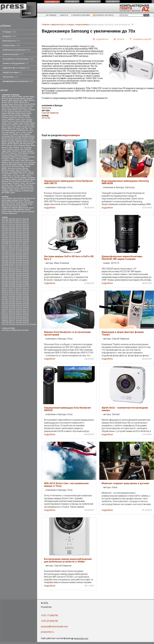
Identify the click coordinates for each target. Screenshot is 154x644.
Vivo (3, 179)
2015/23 (5, 294)
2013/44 (19, 258)
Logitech (27, 134)
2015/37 (19, 300)
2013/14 (12, 245)
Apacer (17, 189)
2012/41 (5, 236)
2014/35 (5, 277)
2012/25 (5, 228)
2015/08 (12, 287)
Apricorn (32, 100)
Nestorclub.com (81, 638)
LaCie (31, 131)
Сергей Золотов (14, 212)
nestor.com (52, 2)
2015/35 (5, 300)
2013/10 (12, 243)
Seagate (20, 164)
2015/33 (19, 298)
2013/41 (26, 257)
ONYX (17, 149)
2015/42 (26, 302)
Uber (9, 176)
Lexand (29, 132)
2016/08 (12, 309)
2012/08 (26, 219)
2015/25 (19, 294)
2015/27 (5, 296)
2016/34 (19, 319)
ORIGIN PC (16, 151)
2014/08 (19, 264)
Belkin (16, 104)
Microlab (31, 138)
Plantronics (18, 155)
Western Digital (24, 179)
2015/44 (12, 304)
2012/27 (19, 228)
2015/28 (12, 296)
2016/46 (19, 324)
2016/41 (12, 322)
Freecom (21, 117)
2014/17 (19, 268)
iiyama (10, 127)
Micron (4, 140)
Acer (9, 97)
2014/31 (5, 276)
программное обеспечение (18, 59)
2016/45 (12, 324)
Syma (27, 170)
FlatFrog (5, 117)
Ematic (24, 114)
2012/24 (26, 227)
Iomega (24, 127)
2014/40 (12, 279)
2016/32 (5, 319)
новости (64, 15)
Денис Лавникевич (26, 202)
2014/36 (12, 277)
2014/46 (26, 281)
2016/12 (12, 311)
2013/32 (19, 253)
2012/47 (19, 238)
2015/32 (12, 298)
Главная (46, 24)
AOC (21, 100)
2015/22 (26, 292)
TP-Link (22, 174)
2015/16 (12, 291)
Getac (17, 121)
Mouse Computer (29, 142)
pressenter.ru (47, 632)
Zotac (11, 185)
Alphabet (29, 99)
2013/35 (12, 255)
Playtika (5, 189)
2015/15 (5, 291)
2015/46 (26, 304)
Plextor (25, 155)
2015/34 (26, 298)
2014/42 (26, 279)
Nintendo (22, 146)
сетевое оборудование (16, 63)
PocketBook (6, 157)
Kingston (14, 131)
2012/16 (26, 223)
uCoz (14, 176)
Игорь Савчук (12, 206)
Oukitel (24, 151)
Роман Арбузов (18, 210)
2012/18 (12, 225)
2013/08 (26, 242)
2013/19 (19, 247)
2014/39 (5, 279)
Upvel (18, 176)
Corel (20, 110)
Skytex (28, 166)
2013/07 (19, 242)
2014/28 (12, 274)
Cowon (25, 110)
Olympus (10, 149)
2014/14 (5, 268)
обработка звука (12, 72)
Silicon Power (6, 166)
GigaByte (29, 121)
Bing (26, 104)
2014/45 (19, 281)
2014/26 (26, 272)
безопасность (11, 41)
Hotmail (14, 125)
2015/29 (19, 296)
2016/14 (26, 311)
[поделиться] (100, 39)
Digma (4, 114)
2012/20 (26, 225)
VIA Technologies (20, 178)
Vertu (11, 178)
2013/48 (19, 260)
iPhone (4, 129)
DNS (9, 114)
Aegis (32, 97)
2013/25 (26, 249)
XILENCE (16, 183)
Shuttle (31, 164)
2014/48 (12, 283)
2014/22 (26, 270)
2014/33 (19, 276)
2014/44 (12, 281)
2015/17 (19, 291)
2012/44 (26, 236)
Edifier (18, 114)
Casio (31, 106)
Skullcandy (16, 166)
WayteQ (14, 179)
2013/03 (19, 240)
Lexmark (5, 134)
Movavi (4, 144)
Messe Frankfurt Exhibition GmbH (14, 138)
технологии (10, 77)
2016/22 (26, 313)
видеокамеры (83, 24)
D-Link (4, 112)
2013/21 (5, 249)
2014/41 (19, 279)
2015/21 (19, 292)
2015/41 (19, 302)
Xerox (4, 183)
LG (10, 134)
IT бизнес (9, 32)
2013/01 (5, 240)
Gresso (32, 123)
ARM (16, 102)
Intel (14, 127)
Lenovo (23, 132)
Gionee (4, 123)
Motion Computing (8, 142)
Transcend (30, 174)
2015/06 (26, 285)
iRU (14, 129)
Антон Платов (24, 200)
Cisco (4, 108)
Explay (11, 115)
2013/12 (26, 243)
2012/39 (19, 234)
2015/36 (12, 300)
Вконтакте (11, 187)
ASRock (21, 102)
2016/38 (19, 321)
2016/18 (12, 313)
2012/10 (12, 221)
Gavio (23, 119)
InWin (19, 127)
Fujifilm (28, 117)
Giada (22, 121)
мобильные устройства (16, 50)
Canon (26, 106)
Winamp (11, 181)
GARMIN (11, 119)
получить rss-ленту (103, 15)
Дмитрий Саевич (8, 204)
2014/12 (19, 266)
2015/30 (26, 296)
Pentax (32, 153)
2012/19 (19, 225)
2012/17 (5, 225)
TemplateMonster (16, 172)
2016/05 (19, 307)
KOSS (20, 131)
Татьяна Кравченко (9, 213)
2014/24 (12, 272)
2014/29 (19, 274)
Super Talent (15, 170)
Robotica (5, 163)
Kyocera (25, 131)
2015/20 (12, 292)
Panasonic (13, 153)
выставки (6, 330)
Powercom (31, 157)
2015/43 (5, 304)
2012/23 (19, 227)
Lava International (8, 132)
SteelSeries (6, 170)
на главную (51, 15)
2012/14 (12, 223)
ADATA (14, 97)
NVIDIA (16, 148)
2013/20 (26, 247)
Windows (19, 181)
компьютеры (11, 45)
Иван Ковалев (22, 204)
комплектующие (13, 54)
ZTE (15, 185)
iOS (29, 127)
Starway (25, 168)
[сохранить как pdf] (141, 39)
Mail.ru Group (16, 136)
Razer (18, 161)
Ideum (4, 127)
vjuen (15, 198)
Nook (11, 148)
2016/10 (26, 309)
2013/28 (19, 251)
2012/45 (5, 238)
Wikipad (5, 181)
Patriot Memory (23, 153)
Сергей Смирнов (27, 212)
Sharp (26, 164)
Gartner (18, 119)
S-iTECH (25, 163)
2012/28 (26, 228)
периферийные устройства (18, 81)
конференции (16, 330)
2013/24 (19, 249)
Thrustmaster (7, 174)
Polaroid (24, 157)
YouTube (5, 185)
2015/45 (19, 304)
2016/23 (5, 315)
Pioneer (10, 155)
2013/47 (12, 260)
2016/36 (5, 321)
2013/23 (12, 249)
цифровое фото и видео (16, 68)
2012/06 (12, 219)
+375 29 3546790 (49, 621)
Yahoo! (22, 183)
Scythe (14, 164)
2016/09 (19, 309)
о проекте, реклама (81, 15)
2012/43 (19, 236)
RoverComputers (15, 163)
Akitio (11, 99)
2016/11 (5, 311)
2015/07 (5, 287)
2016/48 (32, 324)
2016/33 (12, 319)
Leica (18, 132)
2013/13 (5, 245)
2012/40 (26, 234)
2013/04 (26, 240)
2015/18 (26, 291)
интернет (9, 36)
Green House (24, 123)
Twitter (4, 176)
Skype (22, 166)
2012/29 (5, 230)
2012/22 (12, 227)
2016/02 (26, 306)
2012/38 (12, 234)
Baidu (11, 104)
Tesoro (12, 193)
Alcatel (16, 99)
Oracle (9, 151)
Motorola (19, 142)
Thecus (30, 172)
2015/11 (5, 289)
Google (15, 123)
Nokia (28, 146)
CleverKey (15, 108)
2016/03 (5, 307)
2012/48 (26, 238)
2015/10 (26, 287)
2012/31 (19, 230)
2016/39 (26, 321)
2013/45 (26, 258)
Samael (9, 198)
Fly (9, 117)
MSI (21, 144)
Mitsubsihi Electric (22, 140)
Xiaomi (9, 183)
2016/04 (12, 307)
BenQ (21, 104)
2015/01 (19, 283)
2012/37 (5, 234)
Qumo (12, 161)
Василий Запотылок (10, 202)
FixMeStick (26, 115)
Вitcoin (4, 187)
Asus (27, 102)
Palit (7, 153)
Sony (9, 168)
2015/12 (12, 289)
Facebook (17, 115)
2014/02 (5, 262)
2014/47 (5, 283)
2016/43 (26, 322)
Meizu (32, 136)
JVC (30, 129)
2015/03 (5, 285)
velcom (28, 176)
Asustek (5, 104)
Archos (4, 102)
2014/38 (26, 277)
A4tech (4, 97)
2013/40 (19, 257)
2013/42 (5, 258)
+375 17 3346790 (49, 615)
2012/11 (19, 221)
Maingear (25, 136)
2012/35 (19, 232)
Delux (29, 112)
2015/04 (12, 285)
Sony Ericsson (17, 168)
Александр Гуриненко (26, 198)
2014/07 (12, 264)
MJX (32, 140)
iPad (33, 127)
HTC (22, 125)
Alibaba (23, 99)
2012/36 (26, 232)
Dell (24, 112)
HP (18, 125)
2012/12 (26, 221)
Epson (29, 114)
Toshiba (15, 174)
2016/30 (19, 317)
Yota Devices (30, 183)
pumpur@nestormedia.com (54, 627)
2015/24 (12, 294)
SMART (4, 168)
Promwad (25, 159)
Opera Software (25, 149)
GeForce (29, 119)
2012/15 (19, 223)
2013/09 (5, 243)
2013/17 (5, 247)
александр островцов (10, 200)
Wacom (8, 179)
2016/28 (5, 317)
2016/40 (5, 322)
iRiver (9, 129)
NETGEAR (5, 193)
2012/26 (12, 228)
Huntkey (5, 191)
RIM (27, 161)
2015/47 (5, 306)
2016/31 (26, 317)
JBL (27, 129)
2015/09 (19, 287)
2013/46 (5, 260)
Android (16, 100)
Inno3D (11, 191)
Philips (4, 155)
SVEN (23, 170)
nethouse (9, 146)
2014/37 (19, 277)
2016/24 (12, 315)
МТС (18, 187)
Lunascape (6, 136)
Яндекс (11, 189)
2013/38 (5, 257)
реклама (25, 330)
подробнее (50, 208)
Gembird (5, 121)
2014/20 (12, 270)
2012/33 (5, 232)
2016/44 (5, 324)
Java (23, 129)
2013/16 (26, 245)
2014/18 (26, 268)
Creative (32, 110)
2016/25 (19, 315)
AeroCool (5, 99)
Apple (26, 100)
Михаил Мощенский (20, 208)
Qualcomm (6, 161)
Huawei (27, 125)
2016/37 (12, 321)
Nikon (15, 146)
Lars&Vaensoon (27, 191)
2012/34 (12, 232)
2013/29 (26, 251)
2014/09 (26, 264)
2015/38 (26, 300)
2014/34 (26, 276)
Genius (12, 121)
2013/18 (12, 247)
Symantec (5, 172)
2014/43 (5, 281)
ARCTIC (10, 102)
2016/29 (12, 317)
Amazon (5, 100)
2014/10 (5, 266)
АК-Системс (28, 185)
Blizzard (14, 106)
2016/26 (26, 315)
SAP (10, 164)
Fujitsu (4, 119)
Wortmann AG (28, 181)
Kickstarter (6, 131)
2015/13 (19, 289)
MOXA (10, 144)
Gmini (10, 123)
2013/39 (12, 257)
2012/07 (19, 219)
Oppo (4, 151)
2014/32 (12, 276)
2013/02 (12, 240)
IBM (32, 125)
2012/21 (5, 227)
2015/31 (5, 298)
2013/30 (5, 253)
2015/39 (5, 302)
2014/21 (19, 270)
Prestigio (5, 159)
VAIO (23, 176)
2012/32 (26, 230)
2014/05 (26, 262)
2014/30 (26, 274)
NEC (3, 146)
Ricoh (22, 161)
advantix (26, 97)
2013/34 (5, 255)
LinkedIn (15, 134)
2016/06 (26, 307)
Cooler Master (12, 110)
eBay (13, 114)
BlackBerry (6, 106)
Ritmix (31, 161)
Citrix (8, 108)
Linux (21, 134)
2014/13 (26, 266)
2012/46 (12, 238)
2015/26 (26, 294)
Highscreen (6, 125)
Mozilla (16, 144)
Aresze (23, 189)
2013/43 (12, 258)
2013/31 (12, 253)
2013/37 (26, 255)
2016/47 (26, 324)
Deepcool (11, 112)
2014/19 (5, 270)
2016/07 (5, 309)
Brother (20, 106)
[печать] (119, 39)
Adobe (20, 97)
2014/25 (19, 272)
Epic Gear (30, 189)
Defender (18, 112)
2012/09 (5, 221)
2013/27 (12, 251)
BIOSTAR (32, 104)
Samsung (32, 163)
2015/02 (26, 283)
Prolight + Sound (15, 159)
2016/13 (19, 311)
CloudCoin (23, 108)
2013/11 (19, 243)
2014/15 (12, 268)
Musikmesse (28, 144)
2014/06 (5, 264)
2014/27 (5, 274)
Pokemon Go (15, 157)
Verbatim (5, 178)
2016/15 (5, 313)
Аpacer (20, 185)
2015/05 (19, 285)
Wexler (33, 179)
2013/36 (19, 255)
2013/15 (19, 245)
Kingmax (18, 191)
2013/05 (5, 242)
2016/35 (26, 319)
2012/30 (12, 230)
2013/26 (5, 251)
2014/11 (12, 266)
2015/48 (12, 306)
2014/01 (26, 260)
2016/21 (19, 313)
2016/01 (19, 306)
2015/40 (12, 302)
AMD (10, 100)
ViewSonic (31, 178)
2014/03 (12, 262)
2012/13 (5, 223)
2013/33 (26, 253)
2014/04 (19, 262)
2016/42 (19, 322)
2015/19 (5, 292)
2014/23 (5, 272)
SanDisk (5, 164)
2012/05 (5, 219)
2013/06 (12, 242)
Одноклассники (27, 187)
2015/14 (26, 289)
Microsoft (11, 140)
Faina (4, 198)
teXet (25, 172)
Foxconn (14, 117)
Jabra (18, 129)
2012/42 (12, 236)
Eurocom (5, 115)
